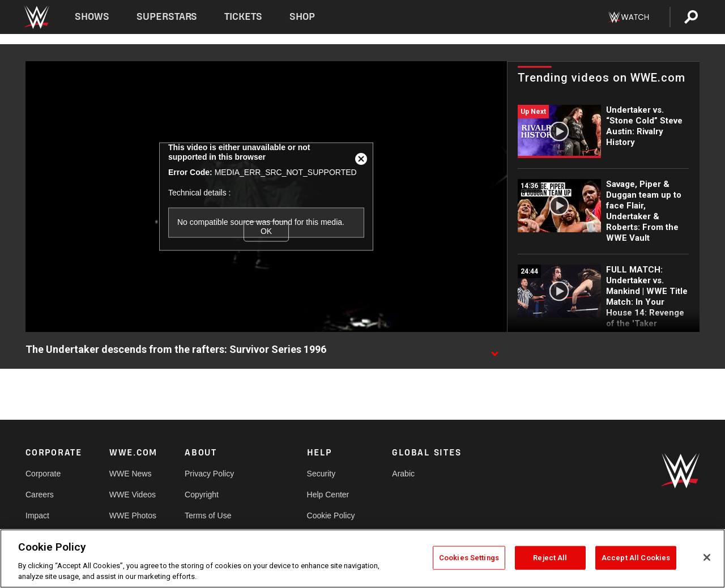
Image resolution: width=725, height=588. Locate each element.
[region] (362, 559)
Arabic (403, 474)
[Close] (707, 557)
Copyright (202, 495)
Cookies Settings (469, 558)
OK (266, 231)
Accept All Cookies (636, 558)
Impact (37, 515)
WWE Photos (133, 515)
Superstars (167, 17)
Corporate (43, 474)
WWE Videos (133, 495)
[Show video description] (494, 350)
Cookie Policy (331, 515)
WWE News (131, 474)
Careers (40, 495)
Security (321, 474)
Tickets (243, 17)
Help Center (328, 495)
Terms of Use (208, 515)
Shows (92, 17)
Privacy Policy (209, 474)
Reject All (550, 558)
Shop (302, 17)
